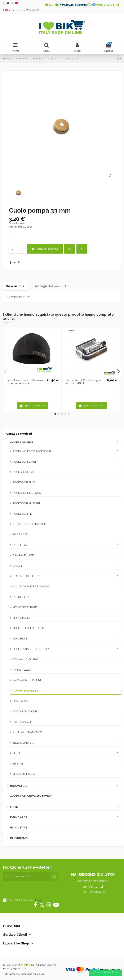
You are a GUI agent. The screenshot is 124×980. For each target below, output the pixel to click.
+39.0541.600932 (73, 5)
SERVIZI (18, 764)
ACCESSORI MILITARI (26, 503)
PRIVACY (38, 900)
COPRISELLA (21, 597)
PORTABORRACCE (25, 711)
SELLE (17, 753)
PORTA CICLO (22, 701)
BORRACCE (20, 534)
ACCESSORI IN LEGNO (27, 493)
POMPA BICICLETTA (26, 691)
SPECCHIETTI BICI (24, 774)
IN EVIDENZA (19, 838)
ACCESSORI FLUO (24, 482)
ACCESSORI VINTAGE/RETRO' (31, 796)
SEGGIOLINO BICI (24, 743)
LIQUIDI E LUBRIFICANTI (28, 628)
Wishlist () (31, 10)
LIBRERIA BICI (21, 618)
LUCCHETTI (20, 639)
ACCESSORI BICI (21, 442)
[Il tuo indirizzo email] (27, 877)
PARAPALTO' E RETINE (27, 680)
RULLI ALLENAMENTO (27, 732)
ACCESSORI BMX (23, 472)
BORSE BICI (20, 545)
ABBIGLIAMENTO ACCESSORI (32, 451)
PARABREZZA (22, 670)
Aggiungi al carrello (45, 249)
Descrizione (15, 286)
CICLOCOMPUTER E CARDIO (31, 586)
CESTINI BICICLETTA (26, 576)
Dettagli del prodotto (51, 286)
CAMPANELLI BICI (24, 555)
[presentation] (35, 889)
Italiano (11, 10)
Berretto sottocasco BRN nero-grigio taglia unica (25, 382)
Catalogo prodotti (19, 434)
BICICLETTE (19, 828)
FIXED (14, 807)
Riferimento (16, 227)
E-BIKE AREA (19, 817)
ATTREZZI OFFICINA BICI (29, 524)
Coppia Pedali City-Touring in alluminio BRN (83, 382)
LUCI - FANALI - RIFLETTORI (31, 649)
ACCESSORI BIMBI (24, 462)
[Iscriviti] (55, 877)
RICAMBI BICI (19, 786)
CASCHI (17, 566)
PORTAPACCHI (22, 722)
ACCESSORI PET (23, 514)
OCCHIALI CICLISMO (26, 659)
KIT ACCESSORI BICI (25, 607)
